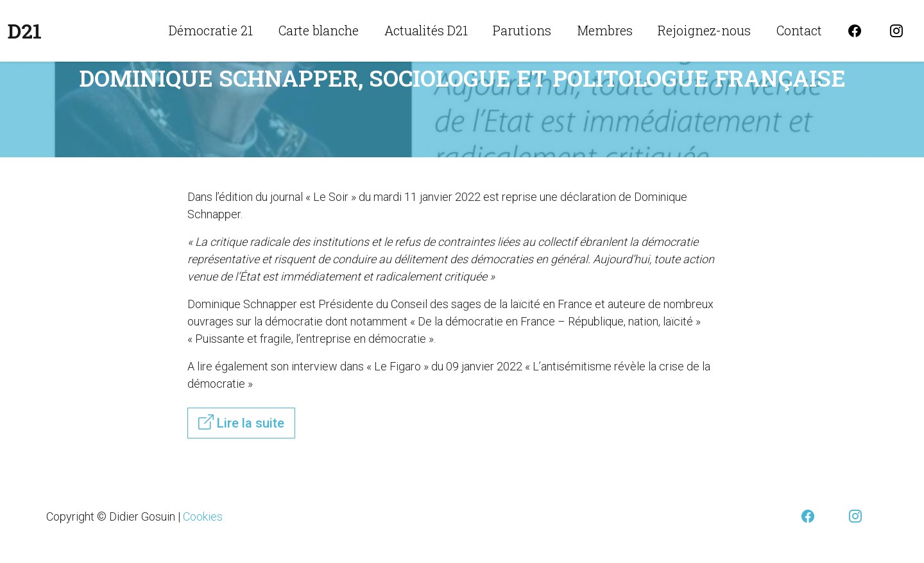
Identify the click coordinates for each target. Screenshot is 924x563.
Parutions (522, 30)
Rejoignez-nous (704, 30)
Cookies (203, 516)
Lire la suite (241, 422)
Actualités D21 (426, 30)
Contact (799, 30)
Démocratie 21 (211, 30)
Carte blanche (319, 30)
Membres (605, 30)
